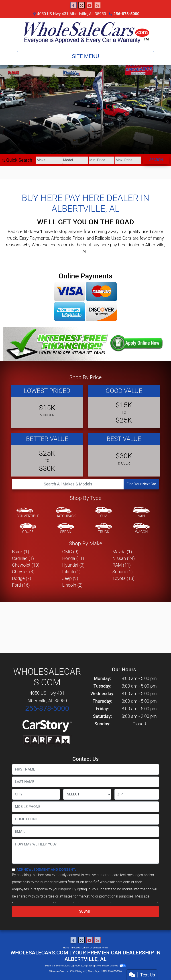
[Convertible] (28, 513)
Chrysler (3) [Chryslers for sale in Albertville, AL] (23, 572)
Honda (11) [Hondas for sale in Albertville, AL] (73, 558)
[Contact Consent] (13, 870)
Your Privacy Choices (111, 966)
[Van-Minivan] (141, 513)
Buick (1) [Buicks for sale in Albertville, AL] (21, 552)
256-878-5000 (126, 14)
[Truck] (104, 529)
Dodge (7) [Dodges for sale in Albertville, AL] (22, 578)
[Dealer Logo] (85, 33)
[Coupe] (28, 529)
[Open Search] (68, 484)
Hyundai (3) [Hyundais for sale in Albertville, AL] (73, 565)
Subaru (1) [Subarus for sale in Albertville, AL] (123, 572)
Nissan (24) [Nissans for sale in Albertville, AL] (124, 558)
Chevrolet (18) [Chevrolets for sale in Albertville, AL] (26, 565)
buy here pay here (109, 245)
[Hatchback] (66, 513)
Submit (85, 911)
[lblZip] (137, 794)
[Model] (75, 160)
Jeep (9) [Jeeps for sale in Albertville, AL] (70, 578)
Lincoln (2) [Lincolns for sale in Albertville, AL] (72, 585)
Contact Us (87, 948)
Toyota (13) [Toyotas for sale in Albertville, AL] (124, 578)
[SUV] (104, 513)
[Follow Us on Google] (98, 6)
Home (66, 948)
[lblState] (87, 794)
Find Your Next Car (141, 484)
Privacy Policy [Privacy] (101, 948)
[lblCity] (36, 794)
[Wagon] (141, 529)
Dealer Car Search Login (57, 966)
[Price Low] (102, 160)
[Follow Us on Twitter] (81, 6)
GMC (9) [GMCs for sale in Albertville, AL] (70, 552)
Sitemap (91, 966)
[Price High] (128, 160)
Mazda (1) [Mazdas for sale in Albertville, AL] (122, 552)
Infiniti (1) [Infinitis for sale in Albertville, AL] (71, 572)
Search (156, 160)
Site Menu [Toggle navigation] (85, 56)
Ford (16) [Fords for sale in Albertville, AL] (21, 585)
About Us (75, 948)
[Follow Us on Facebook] (73, 6)
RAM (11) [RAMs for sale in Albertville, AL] (122, 565)
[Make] (49, 160)
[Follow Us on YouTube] (90, 6)
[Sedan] (66, 529)
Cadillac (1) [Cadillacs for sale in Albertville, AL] (23, 558)
